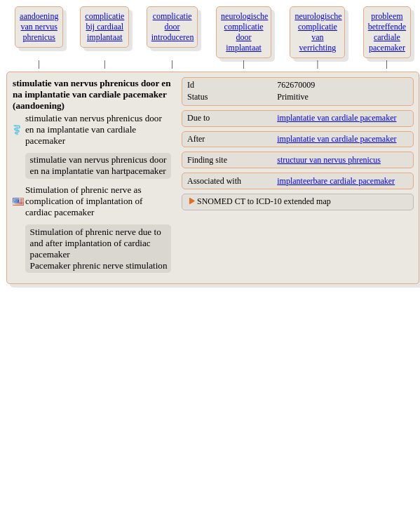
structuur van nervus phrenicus (329, 160)
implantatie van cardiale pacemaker (337, 118)
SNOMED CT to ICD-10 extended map (264, 201)
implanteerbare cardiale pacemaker (336, 181)
